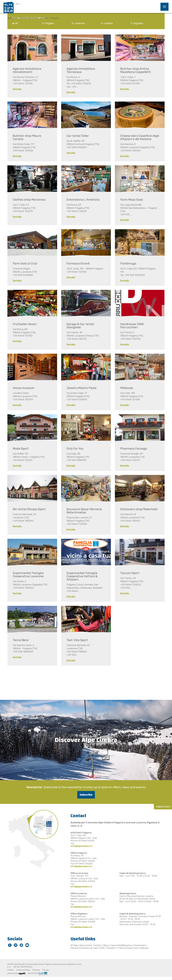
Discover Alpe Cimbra (29, 18)
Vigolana (138, 23)
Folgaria (49, 23)
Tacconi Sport (130, 573)
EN (17, 4)
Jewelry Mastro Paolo (81, 388)
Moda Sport (21, 449)
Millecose (127, 388)
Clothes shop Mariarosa (29, 200)
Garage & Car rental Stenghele (80, 326)
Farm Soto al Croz (25, 263)
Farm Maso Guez (132, 200)
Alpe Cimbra (13, 18)
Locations (44, 18)
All (16, 23)
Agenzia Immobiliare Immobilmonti (27, 70)
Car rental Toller (78, 136)
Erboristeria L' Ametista (83, 200)
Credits (11, 970)
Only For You (75, 449)
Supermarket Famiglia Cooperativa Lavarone (28, 575)
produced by (16, 973)
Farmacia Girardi (78, 263)
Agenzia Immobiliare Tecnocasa (81, 70)
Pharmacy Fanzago (134, 449)
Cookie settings (23, 970)
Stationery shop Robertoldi (139, 509)
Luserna (108, 23)
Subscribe (86, 795)
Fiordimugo (128, 263)
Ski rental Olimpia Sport (29, 509)
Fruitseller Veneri (25, 324)
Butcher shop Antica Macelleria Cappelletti (136, 70)
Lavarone (79, 23)
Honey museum (24, 388)
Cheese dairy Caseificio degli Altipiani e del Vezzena (140, 137)
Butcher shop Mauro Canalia (27, 137)
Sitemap (36, 970)
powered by (38, 973)
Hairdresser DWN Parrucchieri (132, 326)
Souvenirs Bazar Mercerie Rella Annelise (84, 511)
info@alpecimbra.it (81, 846)
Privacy (46, 970)
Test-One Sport (77, 640)
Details (17, 89)
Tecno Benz (21, 640)
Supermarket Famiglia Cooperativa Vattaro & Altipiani (82, 576)
